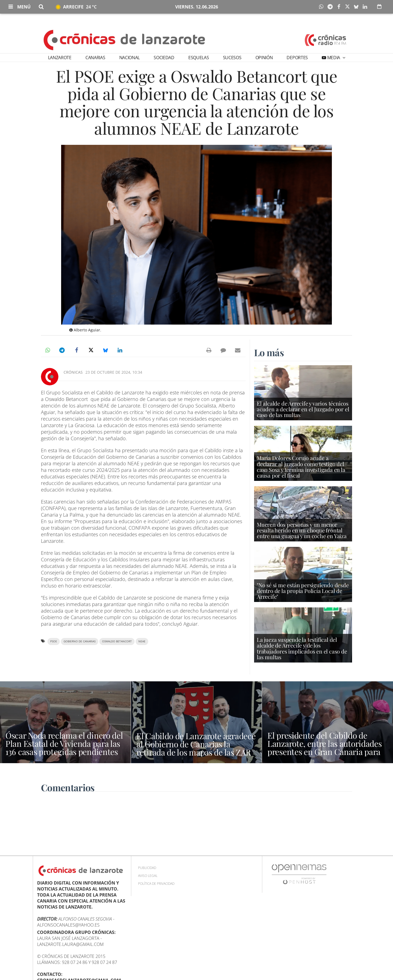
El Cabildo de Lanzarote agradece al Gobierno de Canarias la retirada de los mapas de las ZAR (196, 744)
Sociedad (164, 58)
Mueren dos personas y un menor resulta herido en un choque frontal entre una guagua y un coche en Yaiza (302, 530)
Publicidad (147, 868)
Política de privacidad (156, 884)
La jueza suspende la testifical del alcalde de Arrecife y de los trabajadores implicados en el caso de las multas (302, 648)
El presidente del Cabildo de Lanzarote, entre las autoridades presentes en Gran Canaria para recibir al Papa (324, 748)
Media (334, 58)
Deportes (297, 58)
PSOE (54, 641)
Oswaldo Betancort (117, 641)
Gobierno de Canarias (80, 641)
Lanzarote (60, 58)
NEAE (142, 641)
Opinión (264, 58)
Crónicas (73, 372)
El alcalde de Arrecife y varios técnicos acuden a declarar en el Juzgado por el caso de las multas (303, 409)
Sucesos (232, 58)
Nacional (129, 58)
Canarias (95, 58)
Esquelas (199, 58)
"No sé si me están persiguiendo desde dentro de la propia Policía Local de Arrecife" (303, 591)
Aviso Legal (148, 876)
